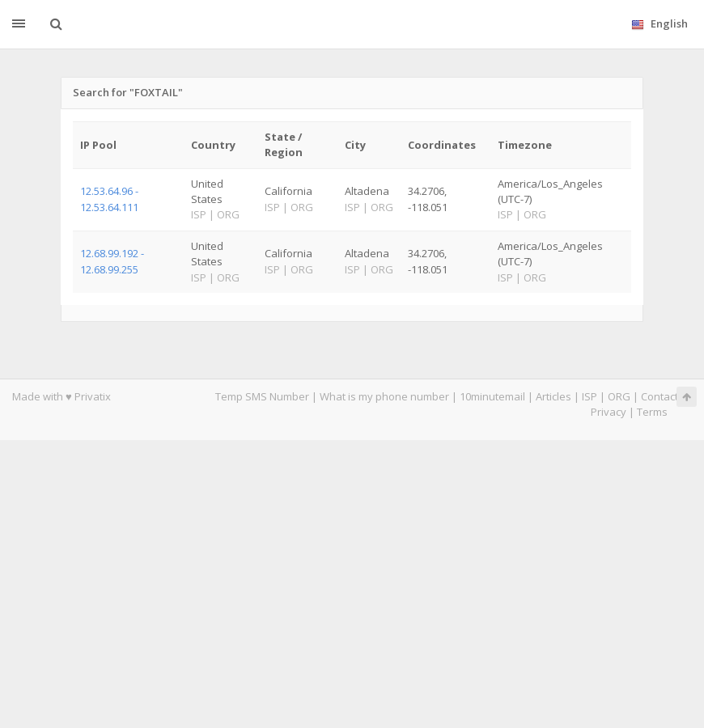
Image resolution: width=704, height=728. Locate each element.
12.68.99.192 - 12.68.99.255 (112, 261)
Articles (553, 396)
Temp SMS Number (262, 396)
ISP (589, 396)
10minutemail (492, 396)
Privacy (609, 412)
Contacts (662, 396)
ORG (619, 396)
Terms (652, 412)
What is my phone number (384, 396)
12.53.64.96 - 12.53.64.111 (109, 199)
